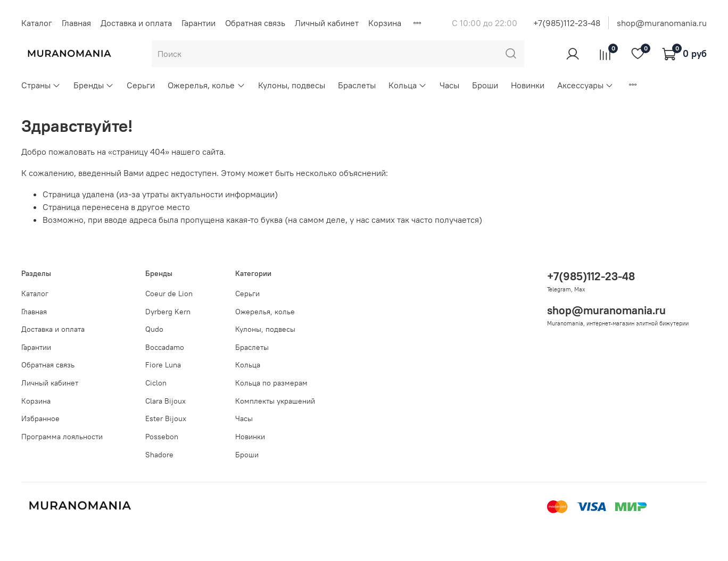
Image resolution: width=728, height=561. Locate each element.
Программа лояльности (62, 437)
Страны (41, 85)
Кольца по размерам (271, 383)
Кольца (408, 85)
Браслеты (357, 85)
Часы (449, 85)
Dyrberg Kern (168, 312)
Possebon (162, 437)
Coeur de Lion (169, 294)
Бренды (94, 85)
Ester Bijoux (166, 418)
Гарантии (198, 23)
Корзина (385, 23)
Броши (485, 85)
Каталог (37, 23)
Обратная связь (255, 23)
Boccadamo (165, 347)
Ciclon (156, 383)
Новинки (528, 85)
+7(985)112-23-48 (567, 23)
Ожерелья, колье (206, 85)
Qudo (154, 329)
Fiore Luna (163, 365)
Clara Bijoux (166, 401)
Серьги (141, 85)
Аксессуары (585, 85)
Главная (76, 23)
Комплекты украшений (275, 401)
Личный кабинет (327, 23)
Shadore (159, 455)
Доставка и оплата (136, 23)
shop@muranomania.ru (662, 23)
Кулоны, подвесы (292, 85)
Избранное (40, 418)
